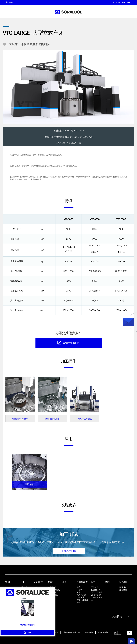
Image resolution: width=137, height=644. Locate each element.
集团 (7, 582)
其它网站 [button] (10, 2)
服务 (65, 582)
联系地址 (123, 590)
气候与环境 (81, 595)
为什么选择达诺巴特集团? (97, 594)
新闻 (107, 582)
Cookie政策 (103, 632)
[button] (129, 633)
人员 (79, 592)
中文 (129, 2)
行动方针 (80, 590)
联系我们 (124, 582)
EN (123, 2)
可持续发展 (82, 582)
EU (114, 2)
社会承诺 (80, 597)
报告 (79, 587)
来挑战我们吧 (69, 551)
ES (119, 2)
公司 (22, 582)
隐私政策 (89, 632)
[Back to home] (68, 12)
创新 (50, 582)
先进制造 (38, 582)
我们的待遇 (96, 590)
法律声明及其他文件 (72, 632)
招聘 (93, 582)
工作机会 (95, 587)
